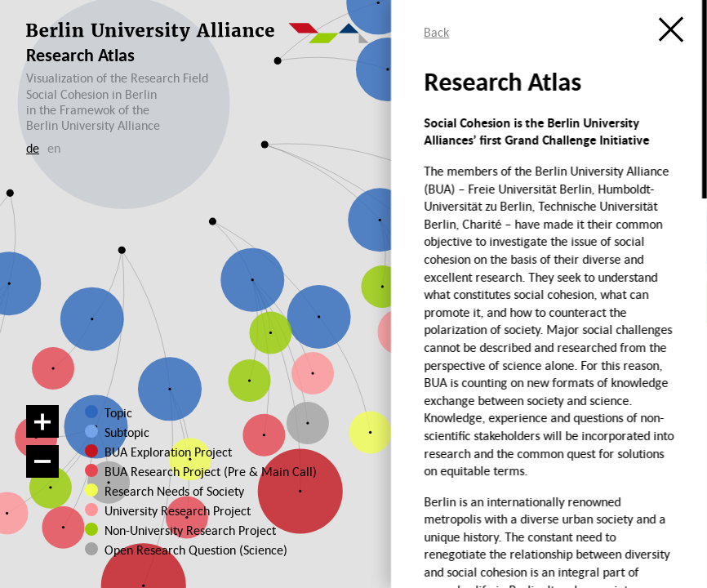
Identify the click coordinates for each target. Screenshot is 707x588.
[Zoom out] (42, 461)
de (33, 148)
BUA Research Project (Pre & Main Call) (211, 471)
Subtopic (127, 432)
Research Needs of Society (174, 491)
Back (436, 32)
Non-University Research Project (185, 530)
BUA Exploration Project (168, 452)
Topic (118, 412)
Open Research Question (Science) (185, 550)
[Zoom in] (42, 421)
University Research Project (176, 510)
